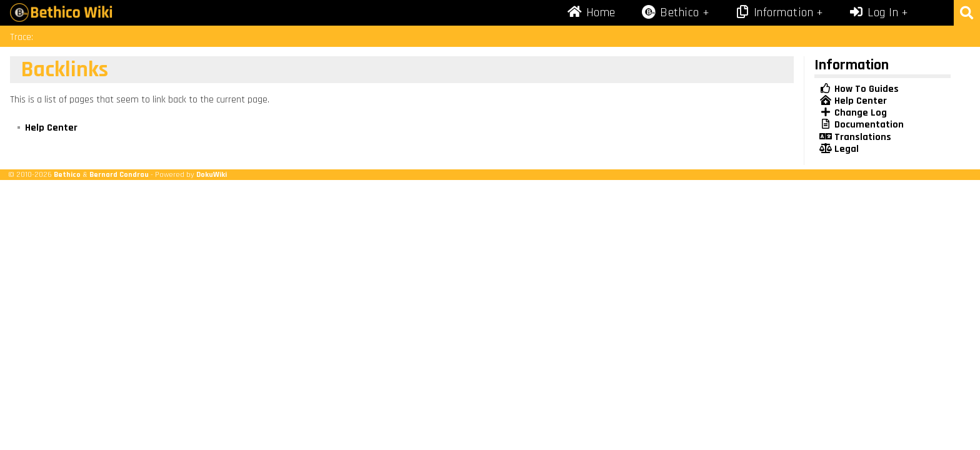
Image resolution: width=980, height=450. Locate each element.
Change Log (853, 113)
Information (774, 12)
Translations (855, 137)
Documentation (862, 125)
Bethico (67, 174)
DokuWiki (212, 174)
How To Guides (859, 89)
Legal (839, 149)
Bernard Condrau (119, 174)
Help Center (51, 128)
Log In (874, 12)
